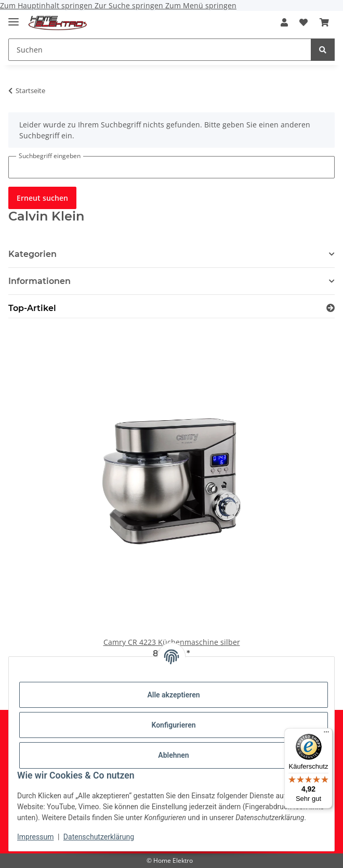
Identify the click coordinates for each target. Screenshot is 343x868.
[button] (284, 22)
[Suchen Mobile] (160, 50)
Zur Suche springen (130, 5)
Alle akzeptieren (173, 695)
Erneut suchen (42, 198)
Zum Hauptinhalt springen (47, 5)
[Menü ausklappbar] (14, 17)
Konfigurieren (173, 725)
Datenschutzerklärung (99, 837)
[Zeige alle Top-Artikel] (331, 308)
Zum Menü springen (201, 5)
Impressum (35, 837)
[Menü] (326, 734)
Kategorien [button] (32, 254)
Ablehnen (173, 755)
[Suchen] (323, 50)
